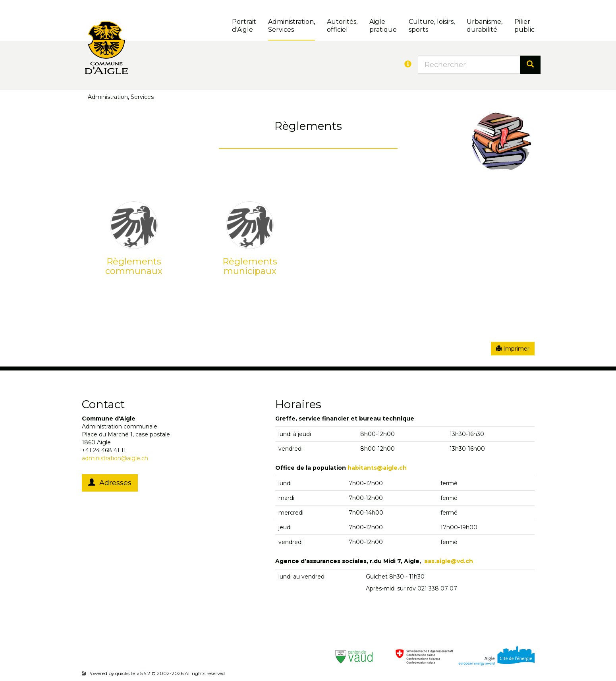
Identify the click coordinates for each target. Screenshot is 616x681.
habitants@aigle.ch (377, 468)
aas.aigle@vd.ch (449, 561)
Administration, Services (292, 26)
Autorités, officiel (342, 26)
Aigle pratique (383, 26)
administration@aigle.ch (115, 458)
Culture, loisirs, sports (432, 26)
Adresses (110, 483)
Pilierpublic (524, 26)
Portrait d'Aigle (244, 26)
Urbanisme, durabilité (485, 26)
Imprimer (513, 349)
